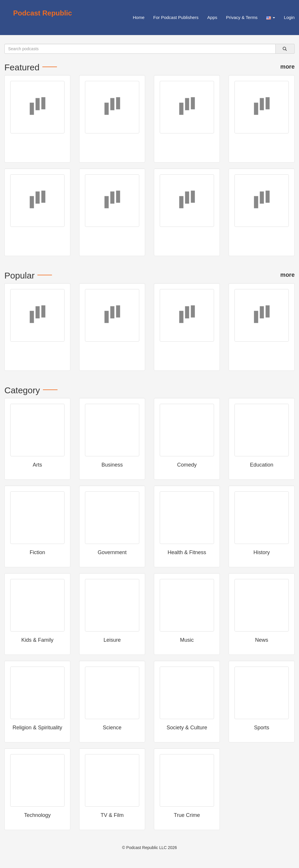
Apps (212, 17)
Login (289, 17)
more (287, 67)
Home (139, 17)
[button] (271, 18)
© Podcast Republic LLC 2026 (149, 848)
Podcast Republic (42, 13)
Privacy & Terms (242, 17)
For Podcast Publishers (176, 17)
